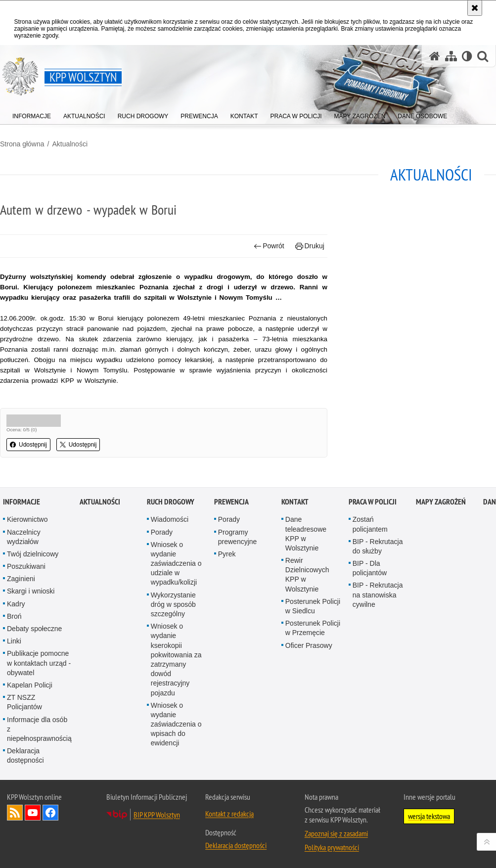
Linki (14, 685)
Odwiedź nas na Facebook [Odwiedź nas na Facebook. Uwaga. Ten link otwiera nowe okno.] (50, 856)
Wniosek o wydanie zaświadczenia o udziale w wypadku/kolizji (176, 607)
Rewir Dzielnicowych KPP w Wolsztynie (307, 618)
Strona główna (22, 144)
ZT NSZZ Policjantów (24, 745)
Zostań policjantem (370, 568)
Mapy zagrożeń (441, 545)
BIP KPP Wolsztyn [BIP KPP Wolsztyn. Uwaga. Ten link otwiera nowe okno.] (157, 858)
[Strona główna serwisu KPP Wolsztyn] (435, 56)
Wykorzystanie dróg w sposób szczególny (173, 647)
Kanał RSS (15, 856)
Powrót (269, 246)
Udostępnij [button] (28, 445)
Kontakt (295, 545)
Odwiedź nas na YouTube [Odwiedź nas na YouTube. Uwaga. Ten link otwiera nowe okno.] (33, 856)
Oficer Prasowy (309, 688)
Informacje (22, 545)
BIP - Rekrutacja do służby (378, 589)
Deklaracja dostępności (25, 799)
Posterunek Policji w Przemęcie (313, 671)
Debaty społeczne (34, 672)
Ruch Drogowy (171, 545)
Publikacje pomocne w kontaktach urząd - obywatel (39, 706)
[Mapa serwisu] (451, 56)
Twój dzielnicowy (33, 597)
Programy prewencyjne (238, 580)
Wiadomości (170, 563)
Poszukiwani (26, 609)
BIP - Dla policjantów (370, 611)
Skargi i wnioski (31, 635)
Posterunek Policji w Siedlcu (313, 649)
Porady (162, 575)
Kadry (16, 647)
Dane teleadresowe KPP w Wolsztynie (306, 577)
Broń (14, 659)
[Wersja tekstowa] (467, 56)
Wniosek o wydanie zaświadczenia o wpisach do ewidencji (176, 767)
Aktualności (70, 144)
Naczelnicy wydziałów (24, 580)
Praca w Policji (373, 545)
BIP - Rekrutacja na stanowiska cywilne (378, 638)
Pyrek (227, 597)
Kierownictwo (27, 563)
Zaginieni (21, 622)
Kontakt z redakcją (229, 857)
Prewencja (231, 545)
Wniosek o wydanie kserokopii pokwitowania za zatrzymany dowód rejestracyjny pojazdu (176, 703)
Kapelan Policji (30, 728)
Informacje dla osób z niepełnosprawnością (39, 772)
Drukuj (310, 246)
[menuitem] (32, 114)
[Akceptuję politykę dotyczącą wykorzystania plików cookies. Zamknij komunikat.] (475, 8)
